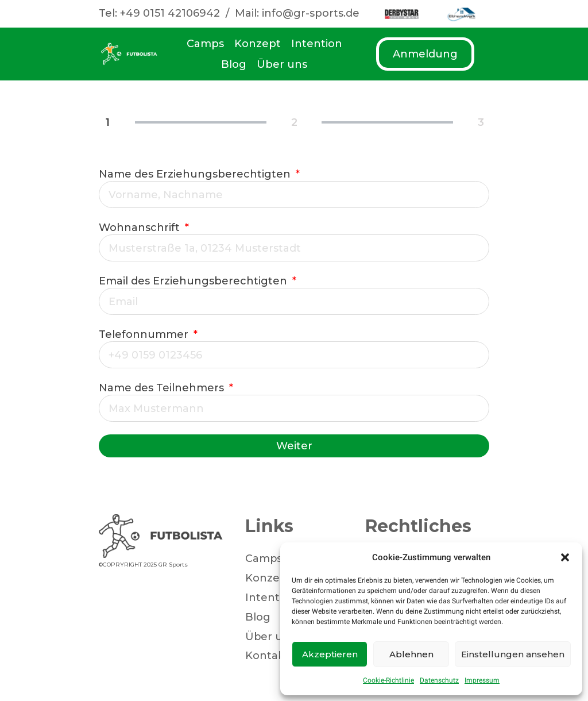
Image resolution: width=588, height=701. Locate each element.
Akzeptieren (330, 654)
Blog (234, 64)
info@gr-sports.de (311, 13)
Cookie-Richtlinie (388, 680)
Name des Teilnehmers (163, 388)
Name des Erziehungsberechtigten (196, 174)
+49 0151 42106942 (170, 13)
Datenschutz (439, 680)
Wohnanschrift (141, 228)
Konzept (258, 44)
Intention (317, 44)
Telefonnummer (145, 334)
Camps (205, 44)
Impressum (482, 680)
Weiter (294, 446)
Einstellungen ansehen (513, 654)
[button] (565, 557)
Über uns (282, 64)
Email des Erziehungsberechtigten (194, 281)
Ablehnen (411, 654)
